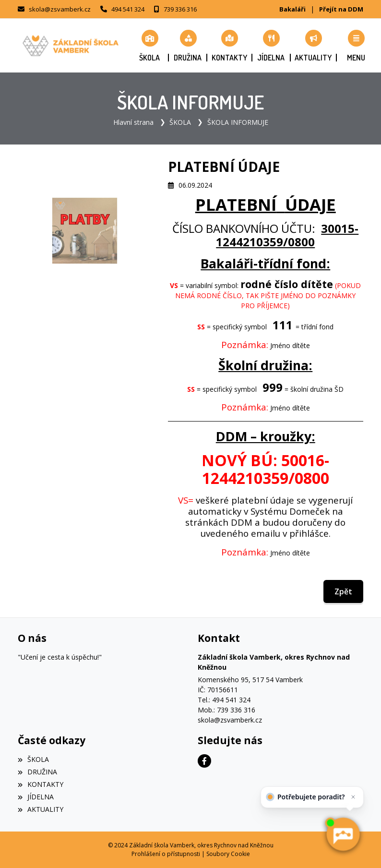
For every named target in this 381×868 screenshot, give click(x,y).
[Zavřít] (351, 798)
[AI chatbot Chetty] (343, 834)
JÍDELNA (36, 797)
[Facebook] (204, 761)
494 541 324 (128, 9)
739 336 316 (180, 9)
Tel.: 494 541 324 (224, 700)
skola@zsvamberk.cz (60, 9)
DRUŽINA (37, 772)
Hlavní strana (133, 122)
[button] (356, 46)
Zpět (343, 591)
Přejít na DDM (341, 9)
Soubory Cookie (228, 854)
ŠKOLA (180, 122)
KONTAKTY (41, 784)
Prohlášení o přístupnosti (166, 854)
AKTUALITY (41, 809)
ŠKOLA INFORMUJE (238, 122)
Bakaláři (292, 9)
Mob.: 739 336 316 (226, 710)
